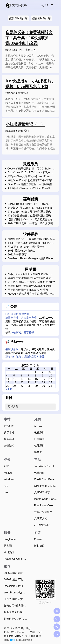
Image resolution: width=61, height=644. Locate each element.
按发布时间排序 (18, 18)
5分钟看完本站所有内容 (22, 251)
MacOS (8, 473)
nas (6, 492)
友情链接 (9, 446)
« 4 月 (9, 389)
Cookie (38, 539)
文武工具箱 (41, 518)
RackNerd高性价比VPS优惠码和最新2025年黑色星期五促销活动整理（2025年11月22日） (16, 586)
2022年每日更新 (17, 255)
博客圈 (8, 546)
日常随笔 (39, 439)
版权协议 (39, 546)
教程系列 (23, 132)
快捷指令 (23, 93)
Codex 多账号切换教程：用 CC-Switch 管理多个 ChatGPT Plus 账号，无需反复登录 (31, 169)
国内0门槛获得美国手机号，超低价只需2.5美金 (30, 204)
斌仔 (28, 628)
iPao (39, 632)
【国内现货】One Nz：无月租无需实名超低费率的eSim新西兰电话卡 (31, 220)
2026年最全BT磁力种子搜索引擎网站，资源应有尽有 (16, 579)
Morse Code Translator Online (46, 499)
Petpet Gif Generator (16, 559)
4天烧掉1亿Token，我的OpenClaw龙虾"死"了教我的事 (29, 188)
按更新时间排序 (41, 18)
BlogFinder (10, 539)
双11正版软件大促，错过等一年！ (27, 247)
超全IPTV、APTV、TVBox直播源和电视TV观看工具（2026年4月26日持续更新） (16, 619)
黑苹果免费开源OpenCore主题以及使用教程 (31, 278)
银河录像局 (12, 349)
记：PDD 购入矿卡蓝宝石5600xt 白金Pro (32, 282)
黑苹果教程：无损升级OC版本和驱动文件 (31, 286)
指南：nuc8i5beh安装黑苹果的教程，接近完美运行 (31, 274)
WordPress (17, 632)
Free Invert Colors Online (46, 505)
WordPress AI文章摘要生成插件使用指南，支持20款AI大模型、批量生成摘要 (16, 593)
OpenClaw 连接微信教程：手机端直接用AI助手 (31, 184)
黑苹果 (38, 452)
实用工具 (31, 50)
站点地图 (9, 426)
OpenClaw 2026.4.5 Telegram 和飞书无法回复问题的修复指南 (30, 173)
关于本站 (9, 433)
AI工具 (38, 426)
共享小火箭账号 (43, 512)
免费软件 (39, 473)
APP (7, 466)
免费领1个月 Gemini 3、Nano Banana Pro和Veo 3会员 (30, 208)
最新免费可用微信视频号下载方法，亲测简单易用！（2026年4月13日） (16, 612)
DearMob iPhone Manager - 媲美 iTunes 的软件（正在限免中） (31, 259)
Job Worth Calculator (46, 466)
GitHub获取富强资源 (17, 314)
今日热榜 (9, 552)
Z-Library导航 (42, 525)
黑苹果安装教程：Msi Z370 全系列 (28, 290)
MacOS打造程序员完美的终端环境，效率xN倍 (31, 294)
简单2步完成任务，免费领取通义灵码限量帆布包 (30, 216)
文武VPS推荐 (42, 492)
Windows (9, 479)
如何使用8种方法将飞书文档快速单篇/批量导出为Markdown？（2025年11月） (16, 606)
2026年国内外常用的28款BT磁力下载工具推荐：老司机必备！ (16, 573)
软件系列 (39, 446)
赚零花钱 (29, 332)
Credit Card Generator (46, 479)
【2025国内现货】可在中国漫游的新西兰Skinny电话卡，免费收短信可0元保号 (16, 599)
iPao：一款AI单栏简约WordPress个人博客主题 (31, 243)
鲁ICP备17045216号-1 (17, 636)
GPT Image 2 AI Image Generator (46, 486)
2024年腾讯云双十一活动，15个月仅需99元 (30, 223)
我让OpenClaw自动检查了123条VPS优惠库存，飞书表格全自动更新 (31, 180)
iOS (6, 486)
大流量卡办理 (29, 318)
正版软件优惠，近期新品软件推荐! (25, 357)
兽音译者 (9, 439)
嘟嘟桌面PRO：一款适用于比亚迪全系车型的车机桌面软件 (31, 239)
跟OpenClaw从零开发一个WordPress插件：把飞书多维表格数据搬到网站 (30, 176)
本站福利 (16, 332)
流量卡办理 (12, 318)
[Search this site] (47, 5)
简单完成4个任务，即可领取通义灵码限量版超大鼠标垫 (30, 212)
